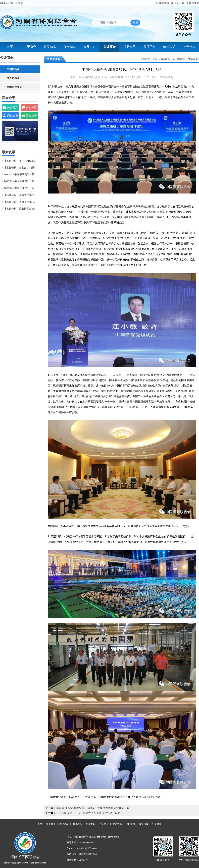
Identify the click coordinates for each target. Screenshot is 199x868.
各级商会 (110, 47)
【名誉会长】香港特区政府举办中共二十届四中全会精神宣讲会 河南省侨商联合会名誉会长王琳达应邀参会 (21, 209)
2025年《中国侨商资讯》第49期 (21, 181)
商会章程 (31, 107)
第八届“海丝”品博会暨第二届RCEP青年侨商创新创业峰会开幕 (93, 808)
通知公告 (31, 116)
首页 (10, 47)
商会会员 (13, 116)
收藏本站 (162, 3)
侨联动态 (50, 47)
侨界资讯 (129, 47)
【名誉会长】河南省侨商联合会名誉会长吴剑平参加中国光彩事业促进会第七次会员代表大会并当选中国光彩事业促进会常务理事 (21, 202)
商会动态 (70, 47)
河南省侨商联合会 (90, 77)
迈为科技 (83, 860)
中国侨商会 (13, 69)
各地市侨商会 (14, 87)
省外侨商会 (13, 78)
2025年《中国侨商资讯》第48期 (21, 188)
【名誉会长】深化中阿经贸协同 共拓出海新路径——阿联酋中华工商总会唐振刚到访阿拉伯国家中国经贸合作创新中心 (21, 161)
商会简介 (13, 107)
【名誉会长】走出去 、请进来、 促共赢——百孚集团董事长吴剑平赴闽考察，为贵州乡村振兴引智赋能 (21, 168)
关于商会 (30, 47)
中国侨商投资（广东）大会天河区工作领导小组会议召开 (89, 813)
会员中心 (90, 47)
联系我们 (192, 3)
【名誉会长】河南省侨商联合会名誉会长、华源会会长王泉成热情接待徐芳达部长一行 (21, 195)
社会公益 (189, 47)
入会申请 (177, 3)
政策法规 (169, 47)
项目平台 (149, 47)
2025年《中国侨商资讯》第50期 (21, 174)
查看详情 (193, 59)
